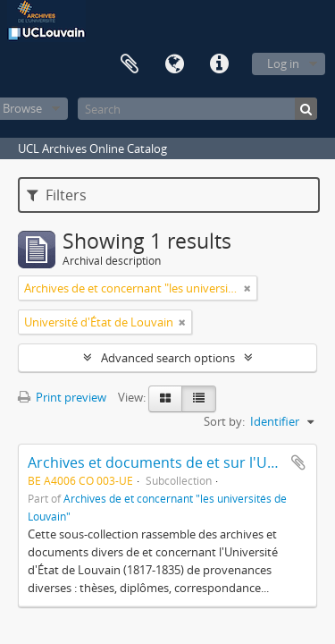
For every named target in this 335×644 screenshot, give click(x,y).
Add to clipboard (298, 462)
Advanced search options (168, 358)
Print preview (62, 397)
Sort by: (224, 421)
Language (174, 64)
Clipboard (130, 64)
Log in (283, 64)
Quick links (219, 64)
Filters (57, 195)
